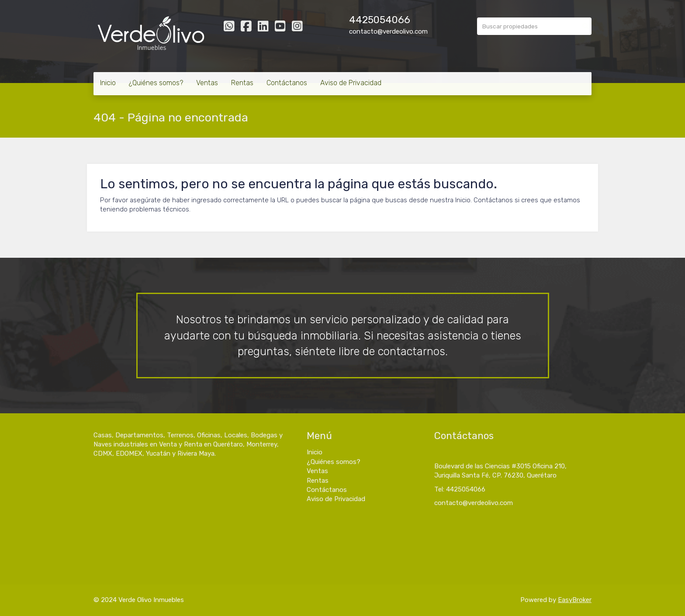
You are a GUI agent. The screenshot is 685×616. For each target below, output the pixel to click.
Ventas (207, 83)
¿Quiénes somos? (156, 83)
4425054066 (380, 20)
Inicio (108, 83)
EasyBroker (575, 600)
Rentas (242, 83)
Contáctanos (287, 83)
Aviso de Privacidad (351, 83)
